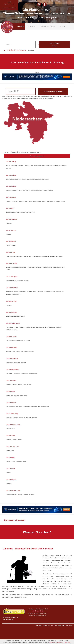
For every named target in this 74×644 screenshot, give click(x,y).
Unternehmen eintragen (48, 26)
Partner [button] (62, 26)
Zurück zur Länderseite (15, 520)
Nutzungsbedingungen (58, 625)
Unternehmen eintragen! (37, 156)
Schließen (68, 643)
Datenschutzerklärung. (56, 643)
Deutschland (9, 50)
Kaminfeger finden (54, 45)
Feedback (39, 625)
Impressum (69, 625)
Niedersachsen (21, 50)
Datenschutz (47, 625)
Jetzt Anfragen (32, 26)
